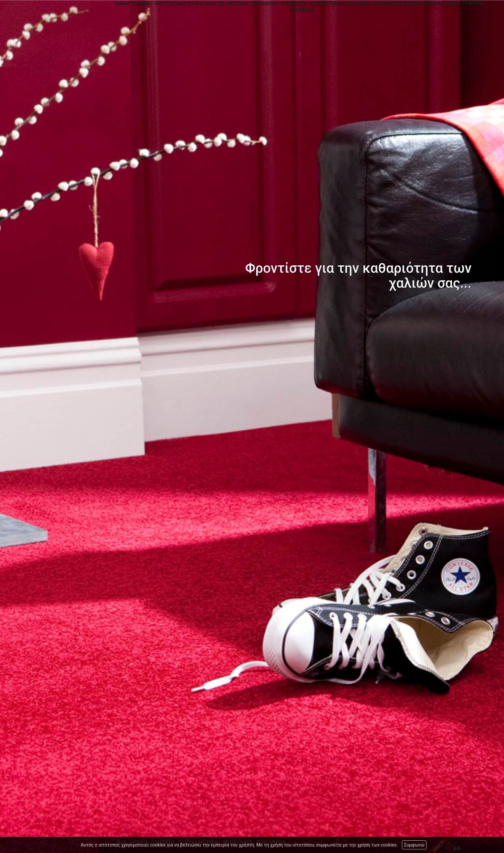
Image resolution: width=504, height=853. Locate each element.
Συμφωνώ (414, 845)
